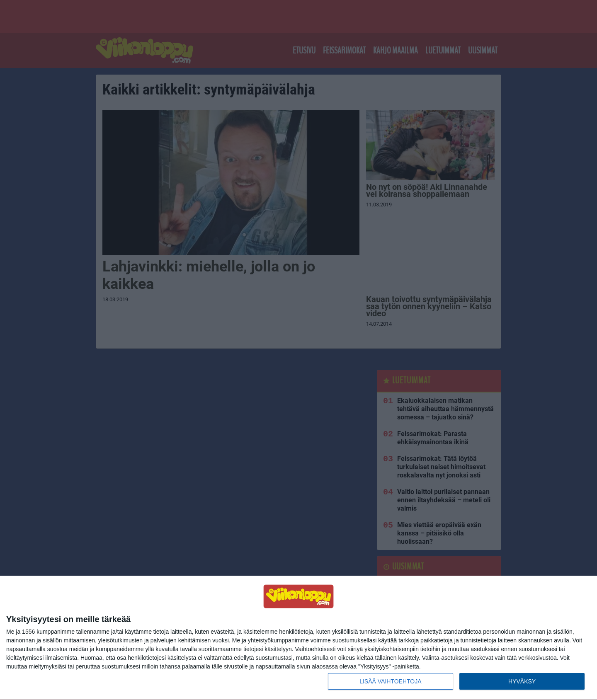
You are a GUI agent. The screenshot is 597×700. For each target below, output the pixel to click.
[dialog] (298, 638)
